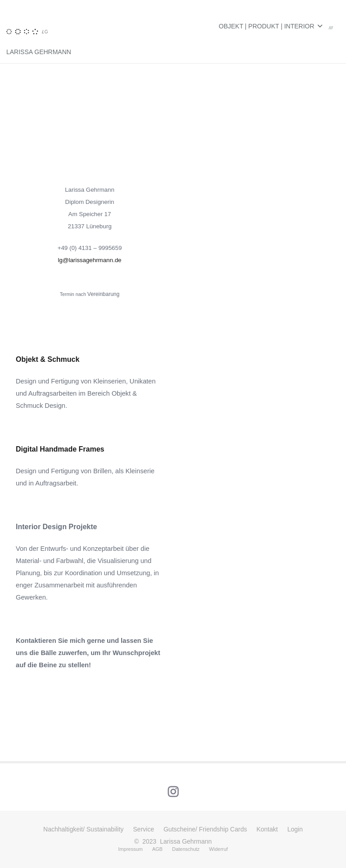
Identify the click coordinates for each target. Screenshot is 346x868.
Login (295, 829)
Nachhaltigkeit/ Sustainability (83, 829)
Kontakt (267, 829)
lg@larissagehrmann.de (90, 260)
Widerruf (219, 849)
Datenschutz (186, 849)
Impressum (130, 849)
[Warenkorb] (331, 26)
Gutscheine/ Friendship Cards (205, 829)
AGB (157, 849)
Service (143, 829)
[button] (271, 26)
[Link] (27, 9)
